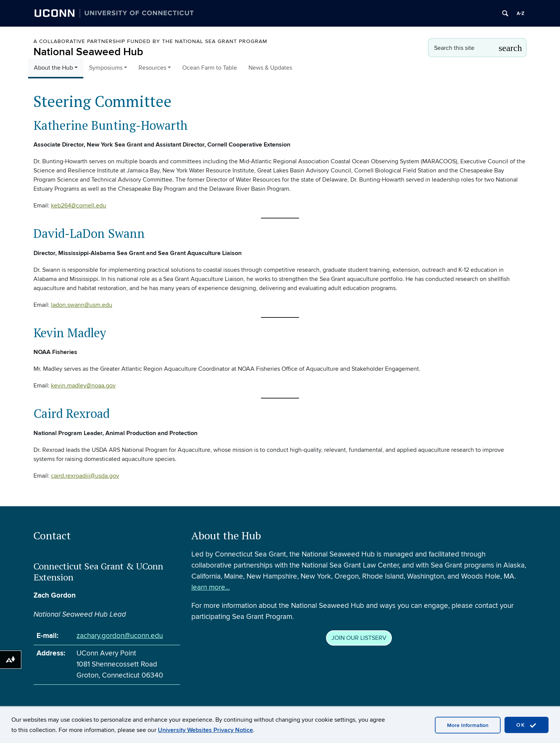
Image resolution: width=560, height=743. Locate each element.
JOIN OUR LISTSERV (359, 639)
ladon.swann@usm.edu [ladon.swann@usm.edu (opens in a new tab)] (82, 305)
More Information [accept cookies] (468, 725)
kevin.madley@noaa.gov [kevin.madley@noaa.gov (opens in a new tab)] (83, 386)
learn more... (211, 589)
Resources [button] (152, 68)
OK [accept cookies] (527, 725)
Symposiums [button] (106, 68)
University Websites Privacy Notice (205, 730)
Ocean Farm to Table (210, 68)
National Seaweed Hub (88, 52)
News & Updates (270, 68)
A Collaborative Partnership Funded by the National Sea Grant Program (150, 41)
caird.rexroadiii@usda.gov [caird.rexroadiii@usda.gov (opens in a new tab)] (85, 476)
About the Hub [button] (53, 68)
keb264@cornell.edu (79, 206)
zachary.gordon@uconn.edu (120, 637)
